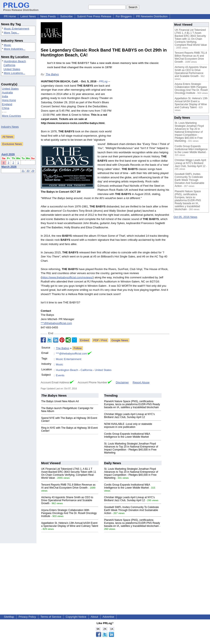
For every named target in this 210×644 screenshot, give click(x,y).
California (9, 65)
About (94, 617)
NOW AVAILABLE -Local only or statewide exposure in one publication (128, 425)
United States (12, 69)
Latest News (28, 16)
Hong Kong (9, 100)
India (5, 96)
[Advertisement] (142, 111)
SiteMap (9, 617)
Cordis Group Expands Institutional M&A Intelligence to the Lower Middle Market (127, 435)
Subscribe (66, 16)
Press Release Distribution (21, 8)
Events (60, 375)
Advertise (108, 617)
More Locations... (15, 73)
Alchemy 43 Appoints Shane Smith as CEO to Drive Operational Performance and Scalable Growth (67, 500)
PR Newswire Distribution (152, 16)
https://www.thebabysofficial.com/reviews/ (67, 277)
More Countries (11, 116)
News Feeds (48, 16)
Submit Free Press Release (94, 16)
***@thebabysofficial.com (56, 323)
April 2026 (8, 154)
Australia (7, 92)
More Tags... (11, 33)
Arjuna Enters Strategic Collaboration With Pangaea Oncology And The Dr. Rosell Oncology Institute (69, 513)
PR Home (10, 16)
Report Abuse (141, 382)
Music (7, 45)
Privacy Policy (27, 617)
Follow (78, 348)
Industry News (10, 127)
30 (28, 171)
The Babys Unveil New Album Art (60, 401)
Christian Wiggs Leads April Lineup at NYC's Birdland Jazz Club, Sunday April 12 (129, 416)
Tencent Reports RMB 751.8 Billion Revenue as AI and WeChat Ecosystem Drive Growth (68, 486)
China (6, 108)
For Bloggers (124, 16)
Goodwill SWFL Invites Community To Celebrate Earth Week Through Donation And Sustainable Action (131, 510)
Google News (120, 340)
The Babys (52, 74)
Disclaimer (122, 382)
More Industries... (15, 49)
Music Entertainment (17, 29)
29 (33, 171)
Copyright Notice (76, 617)
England (7, 104)
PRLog (103, 81)
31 (23, 171)
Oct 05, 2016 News (185, 217)
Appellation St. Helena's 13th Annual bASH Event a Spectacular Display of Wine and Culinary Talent (70, 524)
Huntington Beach (15, 61)
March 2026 (9, 167)
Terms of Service (51, 617)
